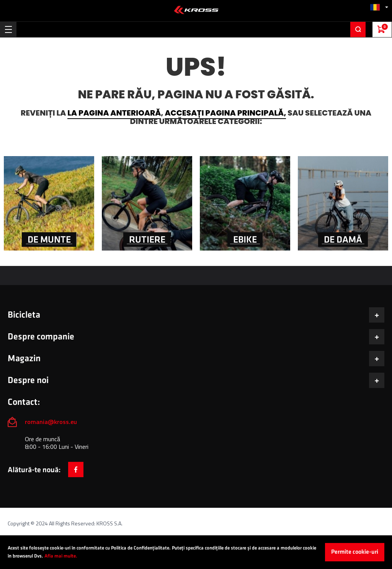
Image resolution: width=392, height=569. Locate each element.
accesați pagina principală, (225, 113)
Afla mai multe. (61, 556)
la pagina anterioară (114, 113)
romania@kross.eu (51, 422)
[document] (196, 552)
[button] (379, 7)
